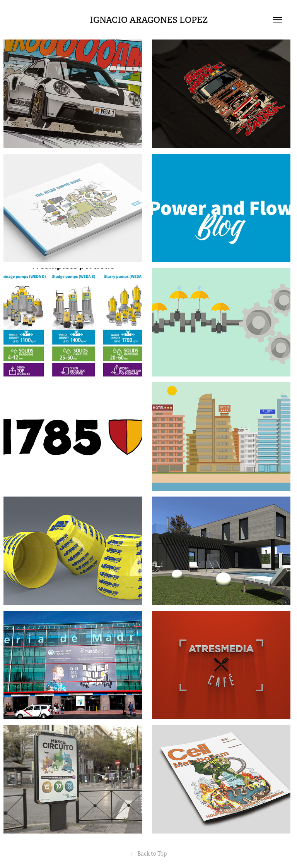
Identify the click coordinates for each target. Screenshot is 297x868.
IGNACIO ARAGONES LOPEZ (149, 20)
